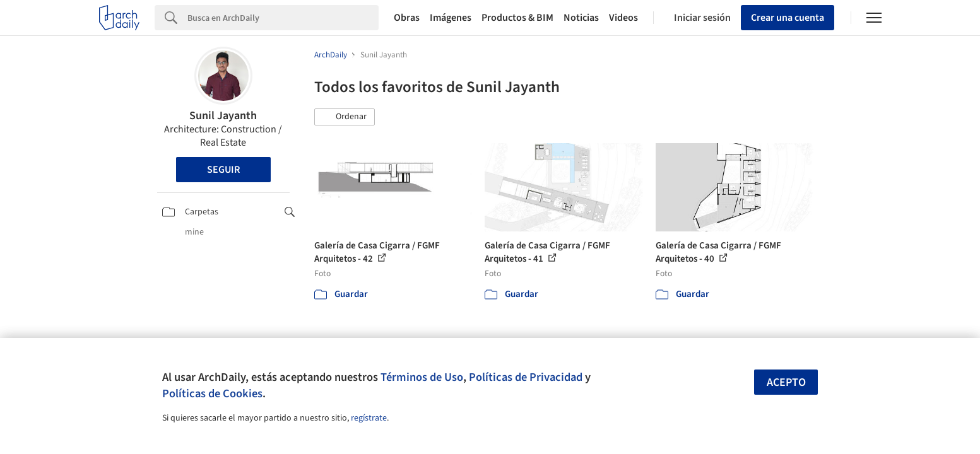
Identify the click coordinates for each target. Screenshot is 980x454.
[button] (345, 117)
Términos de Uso (422, 377)
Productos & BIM (517, 18)
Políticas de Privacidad (526, 377)
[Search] (283, 18)
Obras (407, 18)
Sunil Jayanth (223, 116)
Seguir (223, 170)
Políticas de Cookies (212, 393)
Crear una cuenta (788, 18)
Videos (623, 18)
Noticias (581, 18)
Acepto (786, 382)
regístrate (369, 418)
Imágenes (451, 18)
